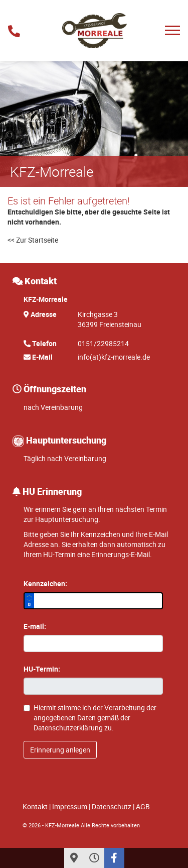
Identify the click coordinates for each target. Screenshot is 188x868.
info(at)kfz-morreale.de (114, 357)
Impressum (70, 806)
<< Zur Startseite (33, 240)
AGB (143, 806)
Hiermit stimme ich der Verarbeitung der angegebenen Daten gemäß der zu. (90, 718)
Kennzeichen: (45, 583)
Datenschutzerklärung (68, 728)
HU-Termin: (42, 669)
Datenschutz (112, 806)
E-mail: (35, 626)
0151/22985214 (103, 343)
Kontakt (35, 806)
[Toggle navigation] (172, 30)
